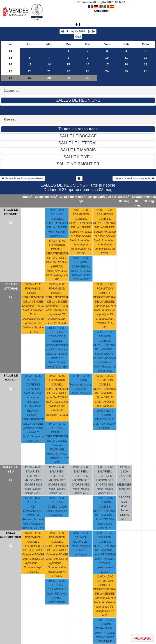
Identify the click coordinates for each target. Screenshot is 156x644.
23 (88, 71)
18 (126, 64)
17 (107, 64)
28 (49, 78)
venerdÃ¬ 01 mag (124, 199)
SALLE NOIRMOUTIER (11, 535)
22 (68, 71)
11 (126, 58)
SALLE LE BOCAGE (11, 212)
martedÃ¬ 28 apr (57, 197)
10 (107, 58)
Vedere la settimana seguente (134, 178)
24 (107, 71)
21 (49, 71)
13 (30, 64)
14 (10, 51)
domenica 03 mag (149, 199)
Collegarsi (101, 11)
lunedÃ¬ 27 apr (33, 197)
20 (30, 71)
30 (88, 78)
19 (146, 64)
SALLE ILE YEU (11, 469)
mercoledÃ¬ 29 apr (81, 199)
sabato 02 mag (137, 201)
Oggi (78, 37)
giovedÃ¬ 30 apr (105, 197)
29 (68, 78)
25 (126, 71)
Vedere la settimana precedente (23, 178)
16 (10, 64)
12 (146, 58)
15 (10, 58)
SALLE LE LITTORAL (11, 286)
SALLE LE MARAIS (11, 378)
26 (146, 71)
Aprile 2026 (78, 31)
